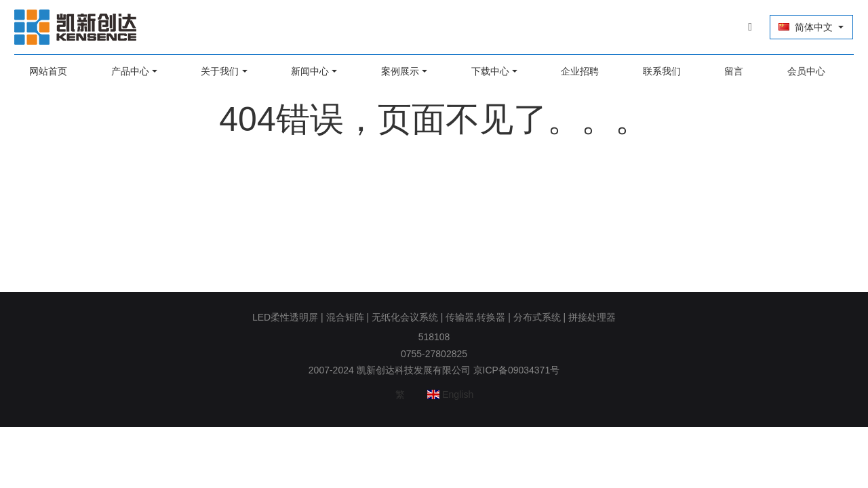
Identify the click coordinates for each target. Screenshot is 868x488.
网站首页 (54, 71)
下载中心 (490, 71)
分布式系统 (537, 317)
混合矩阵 (345, 317)
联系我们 (658, 71)
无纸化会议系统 (405, 317)
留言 (730, 71)
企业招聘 (578, 71)
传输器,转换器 (475, 317)
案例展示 (401, 71)
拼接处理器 (592, 317)
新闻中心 (312, 71)
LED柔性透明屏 (285, 317)
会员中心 (801, 71)
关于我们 (223, 71)
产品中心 (134, 71)
